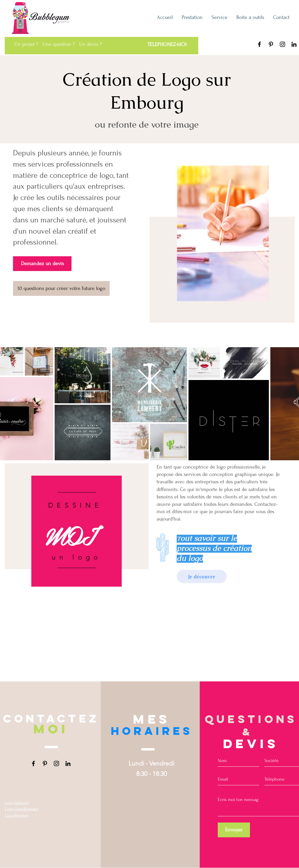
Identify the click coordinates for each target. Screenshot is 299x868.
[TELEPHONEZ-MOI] (167, 45)
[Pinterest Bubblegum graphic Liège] (271, 44)
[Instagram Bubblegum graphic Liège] (282, 44)
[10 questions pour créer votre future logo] (61, 288)
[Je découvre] (202, 576)
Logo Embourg (17, 803)
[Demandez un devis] (42, 264)
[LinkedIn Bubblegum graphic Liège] (294, 44)
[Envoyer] (234, 830)
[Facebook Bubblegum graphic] (259, 44)
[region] (77, 531)
